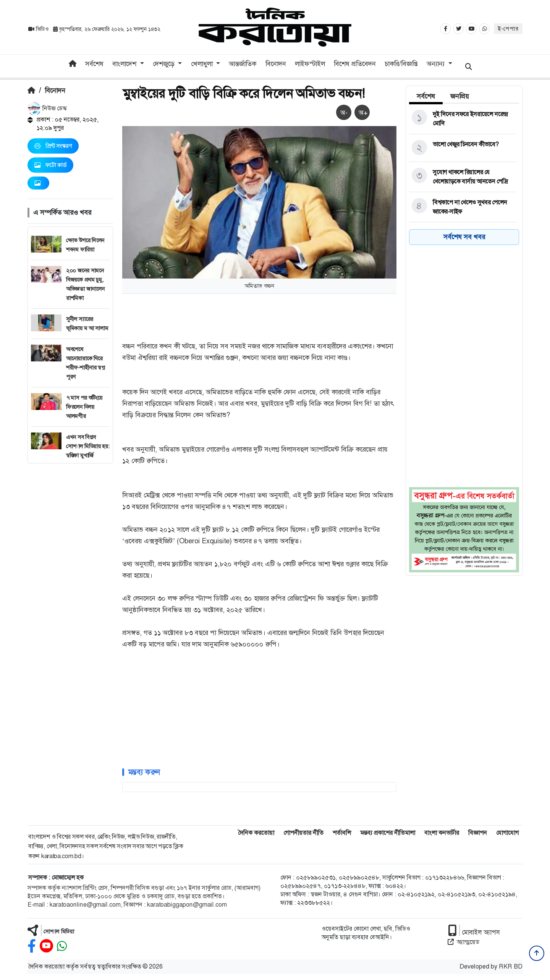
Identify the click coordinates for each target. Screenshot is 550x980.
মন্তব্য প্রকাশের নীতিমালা (388, 833)
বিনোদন (276, 64)
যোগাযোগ (507, 833)
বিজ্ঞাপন (478, 833)
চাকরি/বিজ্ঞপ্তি (401, 64)
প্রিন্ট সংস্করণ (53, 146)
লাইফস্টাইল (310, 64)
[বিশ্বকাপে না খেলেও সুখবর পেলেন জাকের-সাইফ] (463, 207)
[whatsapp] (62, 946)
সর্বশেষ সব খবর (464, 237)
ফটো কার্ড (50, 165)
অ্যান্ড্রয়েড (463, 942)
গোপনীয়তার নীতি (303, 833)
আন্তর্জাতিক (243, 64)
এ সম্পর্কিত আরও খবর (62, 212)
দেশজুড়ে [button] (165, 64)
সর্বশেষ (94, 64)
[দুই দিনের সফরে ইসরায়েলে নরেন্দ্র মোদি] (463, 119)
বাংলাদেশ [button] (125, 64)
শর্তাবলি (342, 833)
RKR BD (511, 966)
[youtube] (46, 946)
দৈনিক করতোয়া (256, 833)
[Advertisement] (70, 578)
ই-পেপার (508, 29)
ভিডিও (39, 29)
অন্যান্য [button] (437, 64)
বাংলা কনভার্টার (442, 833)
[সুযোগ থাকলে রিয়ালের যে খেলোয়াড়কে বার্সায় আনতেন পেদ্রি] (463, 177)
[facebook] (32, 946)
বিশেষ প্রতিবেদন (355, 64)
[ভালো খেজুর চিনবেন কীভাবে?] (463, 148)
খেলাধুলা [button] (203, 64)
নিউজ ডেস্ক (47, 108)
